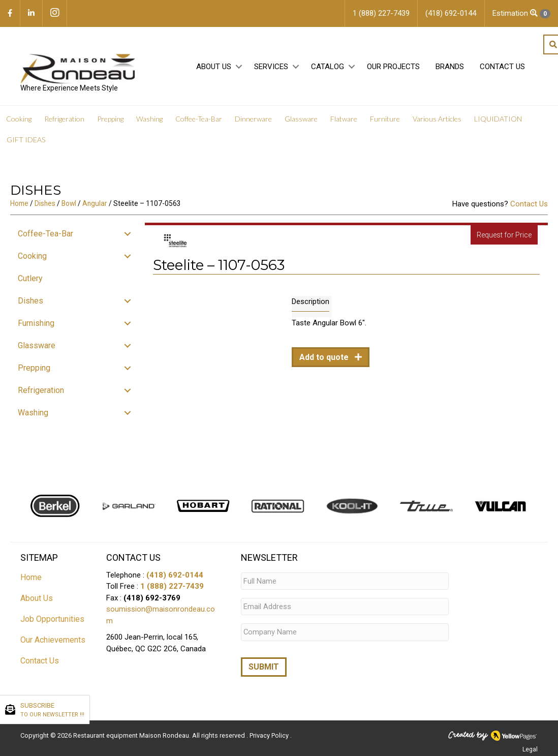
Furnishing (36, 323)
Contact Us (502, 67)
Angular (95, 203)
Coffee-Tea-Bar (199, 119)
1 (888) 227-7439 (172, 586)
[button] (239, 67)
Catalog (328, 67)
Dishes (45, 203)
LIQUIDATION (498, 119)
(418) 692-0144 (175, 575)
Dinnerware (253, 119)
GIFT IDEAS (26, 140)
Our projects (393, 67)
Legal (530, 748)
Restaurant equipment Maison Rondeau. (132, 734)
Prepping (110, 119)
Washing (149, 119)
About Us (214, 67)
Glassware (301, 119)
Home (19, 203)
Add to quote (325, 357)
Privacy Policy (270, 734)
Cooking (19, 119)
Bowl (69, 203)
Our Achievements (53, 640)
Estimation (521, 13)
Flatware (344, 119)
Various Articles (437, 119)
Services (271, 67)
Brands (450, 67)
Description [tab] (311, 301)
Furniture (385, 119)
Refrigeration (64, 119)
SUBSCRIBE (52, 710)
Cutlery (30, 278)
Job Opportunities (52, 619)
